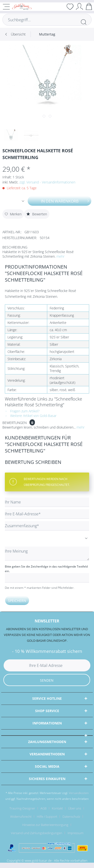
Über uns (75, 808)
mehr (60, 256)
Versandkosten (79, 793)
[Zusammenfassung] (47, 526)
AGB (43, 808)
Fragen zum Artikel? (22, 411)
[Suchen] (84, 22)
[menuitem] (47, 34)
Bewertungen (15, 423)
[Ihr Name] (47, 502)
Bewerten (37, 214)
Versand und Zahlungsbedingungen (37, 833)
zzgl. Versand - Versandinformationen (47, 182)
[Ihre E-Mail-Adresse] (47, 514)
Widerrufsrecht (21, 817)
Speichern (17, 601)
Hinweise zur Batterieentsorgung (45, 825)
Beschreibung (15, 247)
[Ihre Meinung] (47, 554)
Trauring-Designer (22, 808)
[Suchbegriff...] (47, 20)
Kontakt (57, 808)
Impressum (75, 833)
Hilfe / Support (47, 817)
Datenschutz (71, 817)
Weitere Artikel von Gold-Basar (31, 416)
